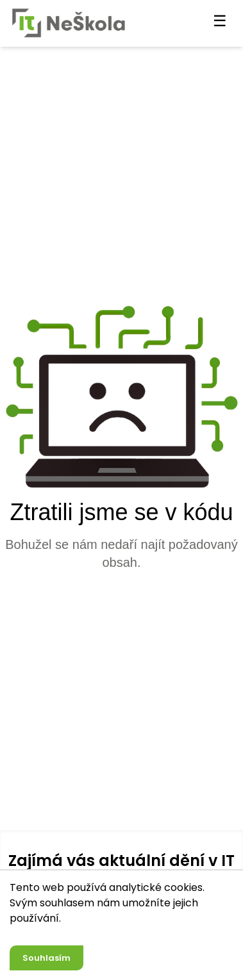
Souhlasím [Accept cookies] (46, 958)
